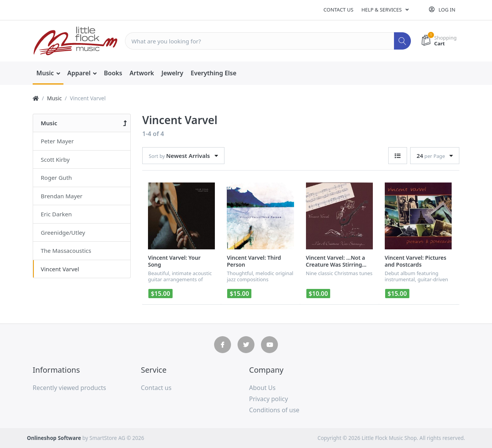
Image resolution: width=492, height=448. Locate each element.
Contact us (339, 10)
